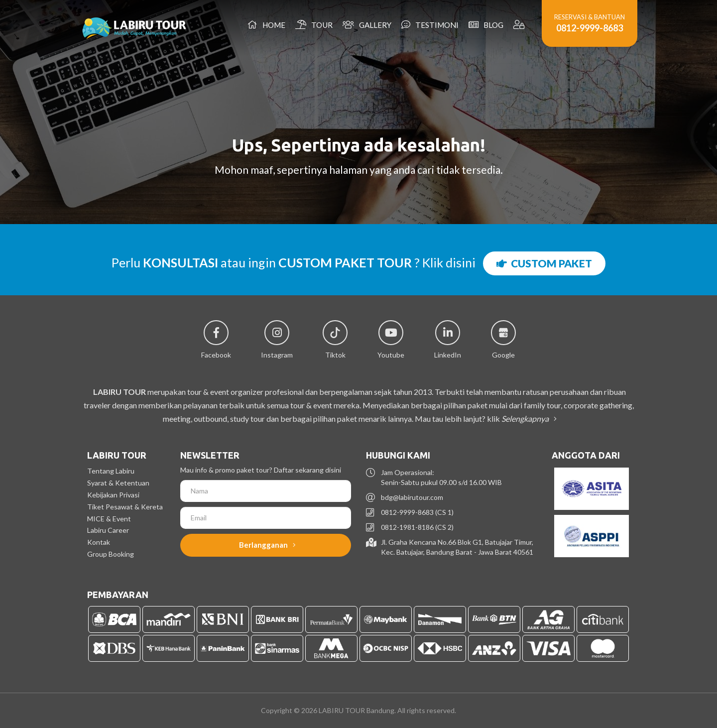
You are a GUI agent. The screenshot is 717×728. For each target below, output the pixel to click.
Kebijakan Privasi (113, 495)
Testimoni (430, 25)
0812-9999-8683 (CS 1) (417, 512)
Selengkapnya (527, 419)
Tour (314, 25)
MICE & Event (109, 519)
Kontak (99, 542)
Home (266, 25)
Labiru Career (108, 530)
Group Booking (111, 554)
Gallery (367, 25)
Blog (486, 25)
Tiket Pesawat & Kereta (125, 507)
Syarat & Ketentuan (118, 483)
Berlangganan (267, 545)
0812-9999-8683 (590, 28)
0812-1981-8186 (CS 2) (417, 527)
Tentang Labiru (111, 471)
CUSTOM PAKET (544, 263)
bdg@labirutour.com (412, 497)
